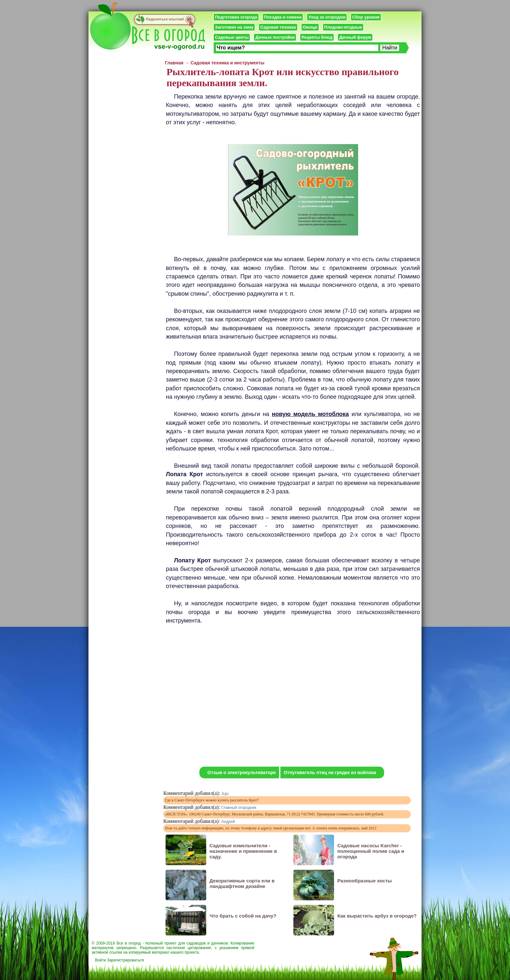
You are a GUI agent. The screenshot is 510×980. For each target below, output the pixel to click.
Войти (101, 960)
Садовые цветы (232, 37)
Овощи (310, 27)
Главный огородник (239, 808)
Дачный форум (355, 37)
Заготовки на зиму (234, 27)
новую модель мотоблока (310, 414)
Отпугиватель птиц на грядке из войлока (330, 772)
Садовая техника (278, 27)
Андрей (228, 822)
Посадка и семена (283, 17)
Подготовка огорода (236, 17)
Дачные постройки (275, 37)
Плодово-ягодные (343, 27)
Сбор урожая (366, 17)
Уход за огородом (327, 17)
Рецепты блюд (317, 37)
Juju (225, 794)
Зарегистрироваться (125, 960)
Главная (174, 63)
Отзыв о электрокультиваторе (242, 772)
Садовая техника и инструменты (228, 63)
